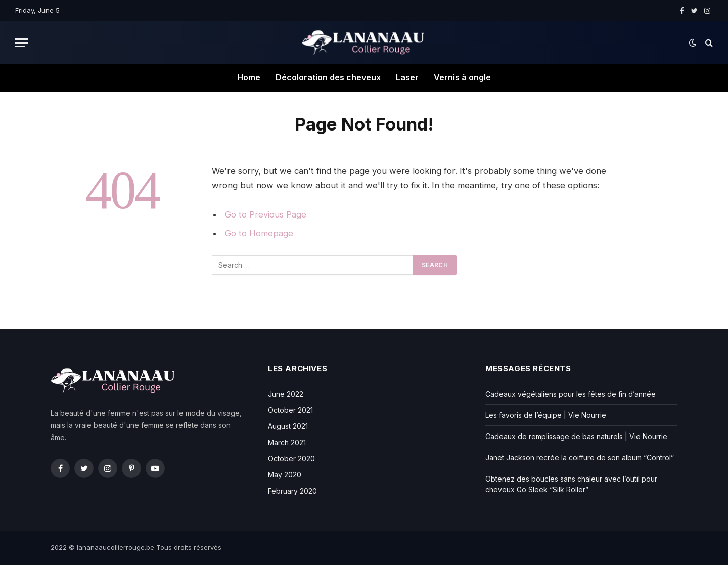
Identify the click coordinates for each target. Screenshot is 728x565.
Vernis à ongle (462, 77)
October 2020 (291, 459)
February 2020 (292, 491)
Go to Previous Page (266, 214)
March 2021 (287, 442)
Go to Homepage (259, 233)
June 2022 (286, 394)
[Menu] (22, 43)
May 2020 (285, 475)
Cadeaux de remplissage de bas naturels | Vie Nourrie (576, 436)
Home (249, 77)
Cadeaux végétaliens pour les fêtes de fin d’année (571, 394)
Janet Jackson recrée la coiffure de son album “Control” (580, 458)
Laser (407, 77)
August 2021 (288, 426)
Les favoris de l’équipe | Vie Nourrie (546, 415)
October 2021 (290, 410)
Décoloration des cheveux (328, 77)
